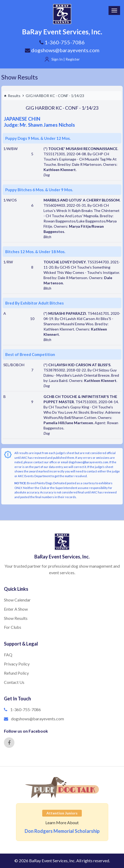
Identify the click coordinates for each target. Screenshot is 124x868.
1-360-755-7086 (26, 709)
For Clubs (13, 627)
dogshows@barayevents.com (62, 50)
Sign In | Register (66, 59)
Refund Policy (16, 673)
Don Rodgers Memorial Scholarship (62, 831)
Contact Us (14, 682)
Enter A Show (16, 609)
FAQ (8, 655)
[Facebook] (9, 743)
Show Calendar (17, 600)
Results (12, 96)
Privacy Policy (17, 664)
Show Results (20, 77)
